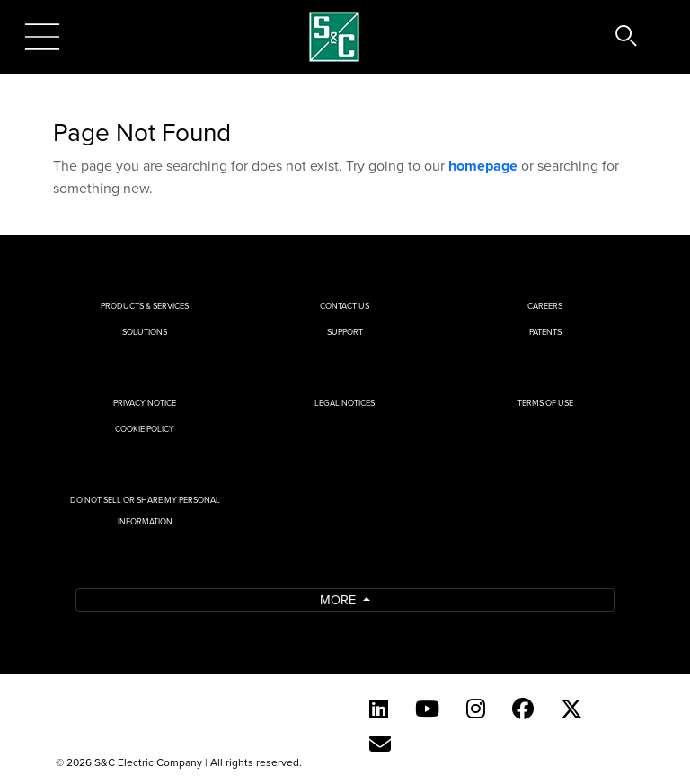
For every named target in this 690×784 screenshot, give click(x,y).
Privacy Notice (145, 403)
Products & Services (145, 306)
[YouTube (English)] (427, 709)
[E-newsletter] (380, 744)
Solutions (145, 332)
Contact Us (345, 306)
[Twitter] (571, 709)
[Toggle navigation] (42, 37)
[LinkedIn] (379, 709)
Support (345, 332)
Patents (545, 332)
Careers (545, 306)
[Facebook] (523, 709)
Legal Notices (345, 403)
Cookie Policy (145, 429)
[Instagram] (476, 709)
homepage (483, 166)
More (340, 599)
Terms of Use (545, 403)
